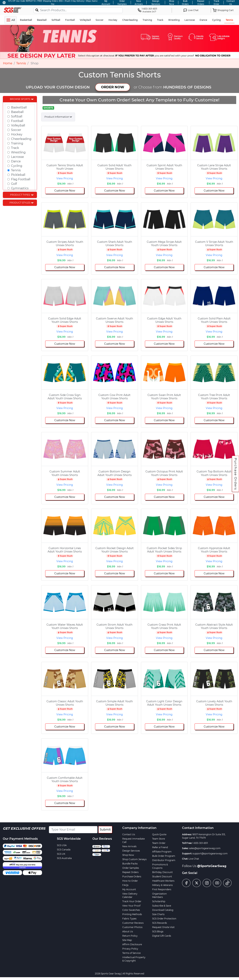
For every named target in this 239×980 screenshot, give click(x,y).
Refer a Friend (160, 847)
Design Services (131, 851)
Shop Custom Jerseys (134, 859)
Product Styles (20, 203)
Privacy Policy (130, 949)
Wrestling (18, 152)
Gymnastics (20, 188)
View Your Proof (131, 906)
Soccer (16, 130)
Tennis (21, 63)
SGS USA (62, 845)
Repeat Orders (130, 872)
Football (17, 121)
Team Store (159, 839)
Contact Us (129, 834)
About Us (128, 931)
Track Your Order (132, 901)
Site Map (127, 940)
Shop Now (128, 855)
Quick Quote (159, 834)
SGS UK (61, 854)
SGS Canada (64, 850)
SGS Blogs (158, 931)
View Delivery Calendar (130, 895)
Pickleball (18, 175)
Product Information (57, 117)
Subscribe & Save (162, 906)
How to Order (130, 881)
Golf (14, 184)
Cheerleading (21, 139)
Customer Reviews (133, 923)
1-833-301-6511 (200, 843)
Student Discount (162, 876)
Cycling (17, 166)
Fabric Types (129, 919)
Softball (17, 116)
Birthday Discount (162, 872)
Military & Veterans (162, 885)
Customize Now (65, 191)
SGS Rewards (160, 923)
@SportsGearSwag (212, 866)
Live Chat (194, 859)
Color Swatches (131, 910)
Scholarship (159, 901)
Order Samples (131, 868)
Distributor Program (164, 860)
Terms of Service (131, 953)
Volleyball (18, 125)
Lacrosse (17, 157)
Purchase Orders (236, 474)
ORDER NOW (113, 87)
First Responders (162, 889)
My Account (129, 889)
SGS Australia (64, 858)
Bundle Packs (130, 864)
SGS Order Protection (164, 919)
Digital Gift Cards (162, 936)
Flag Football (21, 179)
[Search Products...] (78, 10)
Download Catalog (163, 910)
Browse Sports (20, 99)
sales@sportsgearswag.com (205, 848)
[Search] (37, 10)
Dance (16, 161)
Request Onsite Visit (163, 927)
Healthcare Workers (163, 881)
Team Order (159, 843)
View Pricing (65, 178)
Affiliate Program (162, 852)
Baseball (17, 112)
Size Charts (158, 914)
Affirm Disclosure (132, 944)
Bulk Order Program (164, 856)
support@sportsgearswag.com (210, 853)
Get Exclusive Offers (24, 829)
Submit (105, 830)
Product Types (20, 195)
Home (8, 63)
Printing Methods (132, 914)
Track (15, 148)
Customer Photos (132, 927)
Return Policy (130, 936)
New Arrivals (129, 846)
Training (17, 143)
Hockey (17, 134)
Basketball (19, 107)
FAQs (125, 885)
